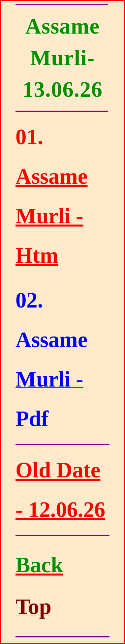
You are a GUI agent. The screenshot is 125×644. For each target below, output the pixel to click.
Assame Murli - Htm (51, 216)
